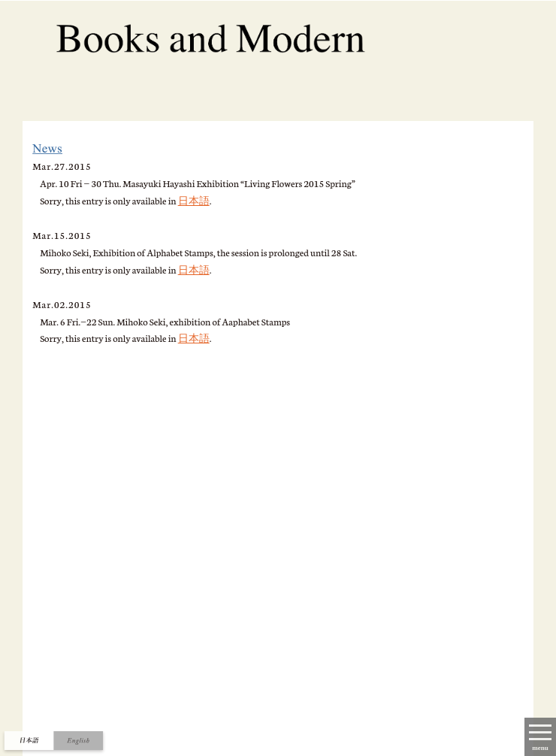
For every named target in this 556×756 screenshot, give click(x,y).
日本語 (194, 200)
